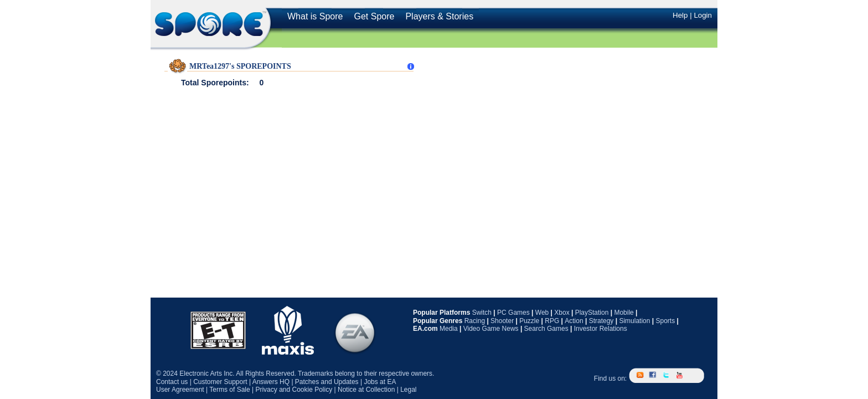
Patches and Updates (327, 382)
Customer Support (220, 382)
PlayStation (592, 313)
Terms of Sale (229, 390)
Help (680, 15)
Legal (408, 390)
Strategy (601, 321)
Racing (475, 321)
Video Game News (491, 329)
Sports (665, 321)
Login (703, 15)
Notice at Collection (366, 390)
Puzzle (529, 321)
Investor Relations (601, 329)
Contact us (172, 382)
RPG (552, 321)
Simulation (634, 321)
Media (449, 329)
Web (542, 313)
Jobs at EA (380, 382)
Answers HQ (271, 382)
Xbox (562, 313)
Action (574, 321)
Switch (482, 313)
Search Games (546, 329)
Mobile (624, 313)
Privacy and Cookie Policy (294, 390)
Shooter (502, 321)
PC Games (513, 313)
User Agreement (180, 390)
